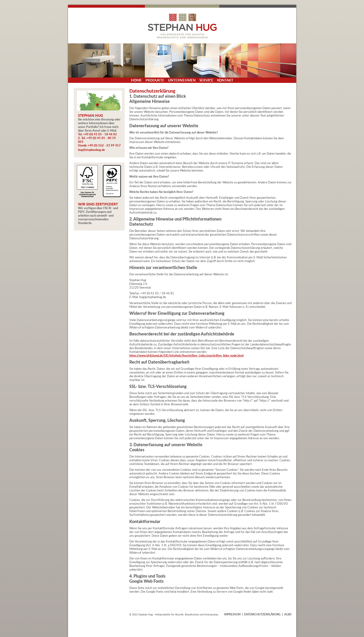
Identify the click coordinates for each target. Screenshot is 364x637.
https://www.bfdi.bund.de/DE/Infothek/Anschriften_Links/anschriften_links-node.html (186, 355)
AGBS (288, 614)
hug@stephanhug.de (91, 150)
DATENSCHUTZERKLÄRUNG (262, 614)
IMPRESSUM (232, 614)
